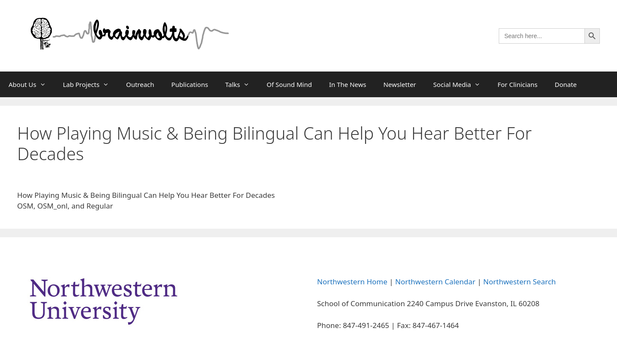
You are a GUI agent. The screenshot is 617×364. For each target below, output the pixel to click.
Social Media (461, 84)
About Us (31, 84)
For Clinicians (517, 84)
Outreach (140, 84)
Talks (242, 84)
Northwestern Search (520, 282)
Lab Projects (90, 84)
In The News (348, 84)
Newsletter (400, 84)
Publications (190, 84)
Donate (566, 84)
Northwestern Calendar (435, 282)
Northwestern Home (352, 282)
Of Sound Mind (289, 84)
